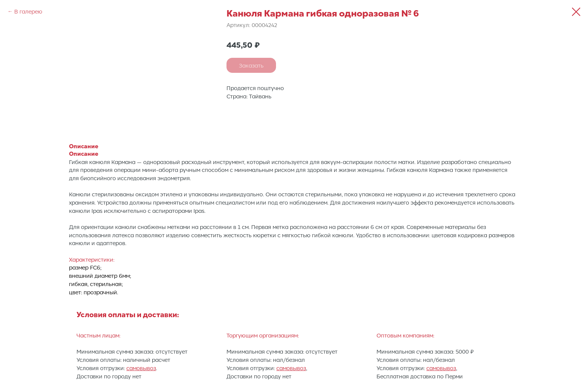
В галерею (28, 11)
